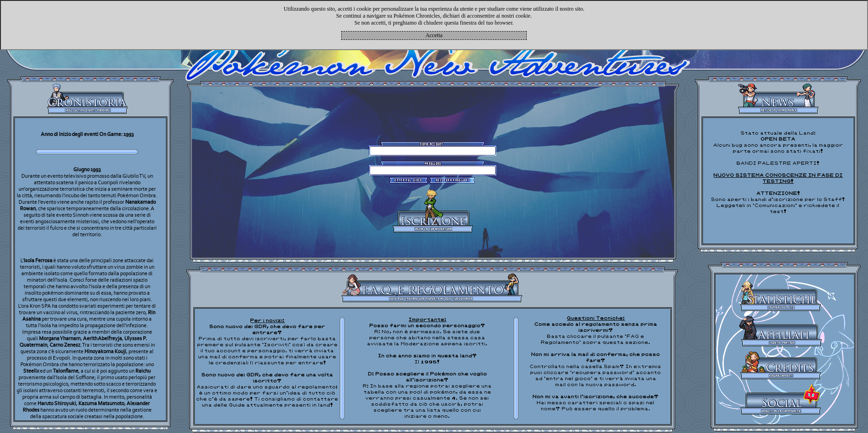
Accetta (434, 35)
